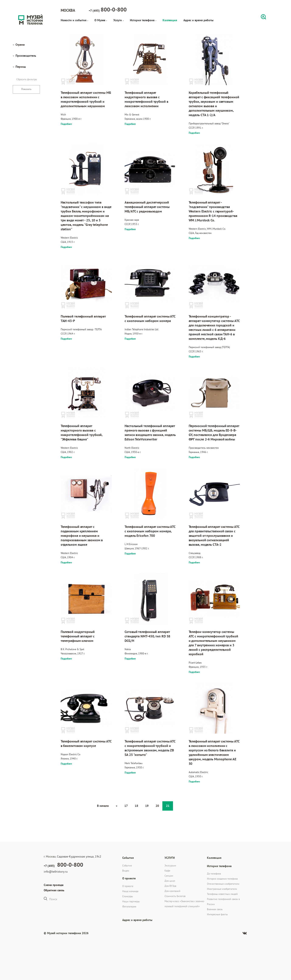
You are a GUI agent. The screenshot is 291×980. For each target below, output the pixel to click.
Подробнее (66, 124)
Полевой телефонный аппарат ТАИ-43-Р (83, 319)
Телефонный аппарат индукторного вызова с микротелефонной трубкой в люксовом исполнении (146, 99)
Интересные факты (217, 914)
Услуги (118, 20)
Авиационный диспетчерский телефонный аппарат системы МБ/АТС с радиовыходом (147, 207)
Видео (126, 871)
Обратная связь (54, 890)
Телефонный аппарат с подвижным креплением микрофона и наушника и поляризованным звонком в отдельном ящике (82, 536)
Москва (68, 10)
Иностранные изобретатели (222, 889)
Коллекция (170, 20)
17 (126, 806)
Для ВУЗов (170, 886)
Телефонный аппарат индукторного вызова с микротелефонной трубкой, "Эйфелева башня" (82, 433)
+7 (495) (108, 10)
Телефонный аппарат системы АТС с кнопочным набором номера (150, 319)
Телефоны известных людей (222, 894)
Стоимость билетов (175, 896)
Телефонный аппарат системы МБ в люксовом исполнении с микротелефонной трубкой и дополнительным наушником (86, 99)
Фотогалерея (129, 906)
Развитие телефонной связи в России (223, 902)
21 (168, 806)
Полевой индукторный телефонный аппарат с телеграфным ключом (78, 636)
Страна (20, 45)
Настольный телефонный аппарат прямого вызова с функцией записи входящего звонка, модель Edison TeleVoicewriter (150, 433)
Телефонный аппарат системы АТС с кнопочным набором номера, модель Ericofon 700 (150, 531)
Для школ (170, 881)
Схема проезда (54, 885)
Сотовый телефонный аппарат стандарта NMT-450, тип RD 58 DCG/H (147, 636)
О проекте (128, 886)
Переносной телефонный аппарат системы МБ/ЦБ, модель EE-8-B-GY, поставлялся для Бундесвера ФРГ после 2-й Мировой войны (214, 433)
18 (136, 806)
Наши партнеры (131, 901)
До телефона (214, 874)
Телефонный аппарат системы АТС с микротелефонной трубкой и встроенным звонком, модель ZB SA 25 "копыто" (150, 748)
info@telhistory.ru (56, 872)
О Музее (101, 20)
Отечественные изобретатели (223, 884)
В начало (103, 806)
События (127, 865)
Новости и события (74, 20)
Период (21, 67)
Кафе (167, 871)
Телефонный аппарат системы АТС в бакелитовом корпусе (86, 744)
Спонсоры (128, 896)
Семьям (169, 876)
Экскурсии (170, 865)
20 (157, 806)
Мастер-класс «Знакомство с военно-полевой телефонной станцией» (185, 904)
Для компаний (172, 891)
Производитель (26, 56)
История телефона (143, 20)
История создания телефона (222, 879)
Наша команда (130, 891)
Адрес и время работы (198, 20)
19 (147, 806)
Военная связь (215, 909)
